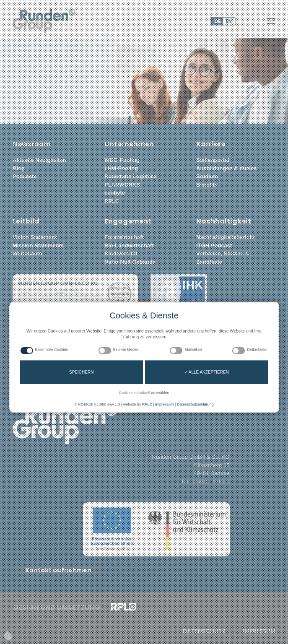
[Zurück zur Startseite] (44, 21)
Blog (19, 168)
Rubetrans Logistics (131, 176)
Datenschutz (204, 631)
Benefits (207, 185)
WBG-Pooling (122, 160)
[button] (271, 21)
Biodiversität (121, 253)
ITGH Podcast (214, 245)
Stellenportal (213, 160)
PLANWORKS (122, 185)
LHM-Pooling (121, 168)
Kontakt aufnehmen (58, 570)
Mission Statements (38, 245)
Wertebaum (27, 253)
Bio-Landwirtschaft (129, 245)
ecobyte (115, 193)
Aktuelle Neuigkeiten (39, 160)
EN (228, 21)
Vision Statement (35, 237)
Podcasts (25, 176)
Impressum (259, 631)
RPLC (112, 201)
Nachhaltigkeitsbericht (225, 237)
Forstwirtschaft (124, 237)
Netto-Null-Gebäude (130, 262)
